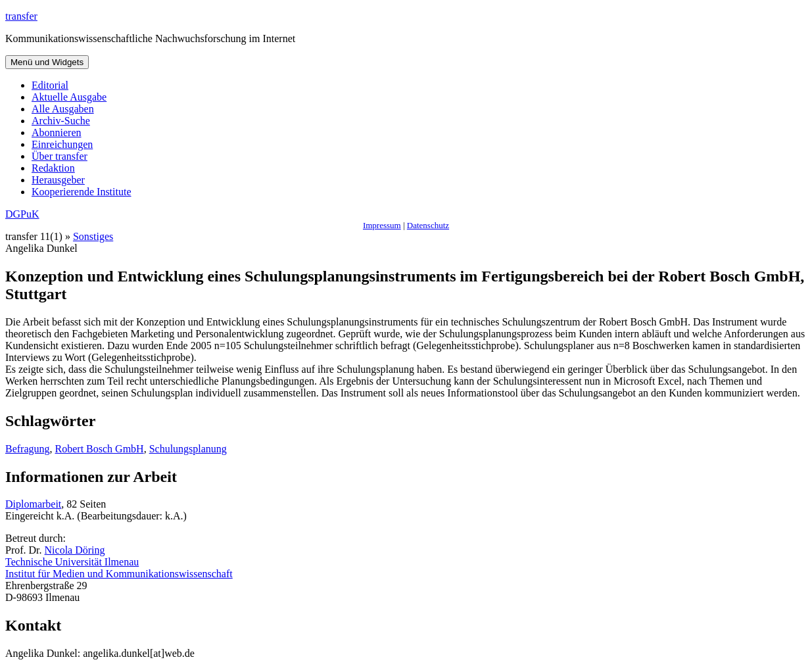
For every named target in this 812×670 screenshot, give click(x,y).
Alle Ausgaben (63, 109)
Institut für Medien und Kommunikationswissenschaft (119, 574)
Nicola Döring (75, 550)
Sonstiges (93, 236)
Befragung (28, 449)
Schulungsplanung (188, 449)
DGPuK (22, 214)
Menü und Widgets (47, 62)
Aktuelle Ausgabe (69, 97)
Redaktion (53, 168)
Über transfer (60, 156)
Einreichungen (62, 144)
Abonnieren (57, 132)
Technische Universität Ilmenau (72, 562)
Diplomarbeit (33, 504)
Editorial (50, 85)
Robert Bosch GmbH (100, 449)
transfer (21, 16)
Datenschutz (428, 225)
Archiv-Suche (61, 121)
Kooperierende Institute (82, 192)
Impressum (382, 225)
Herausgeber (58, 180)
